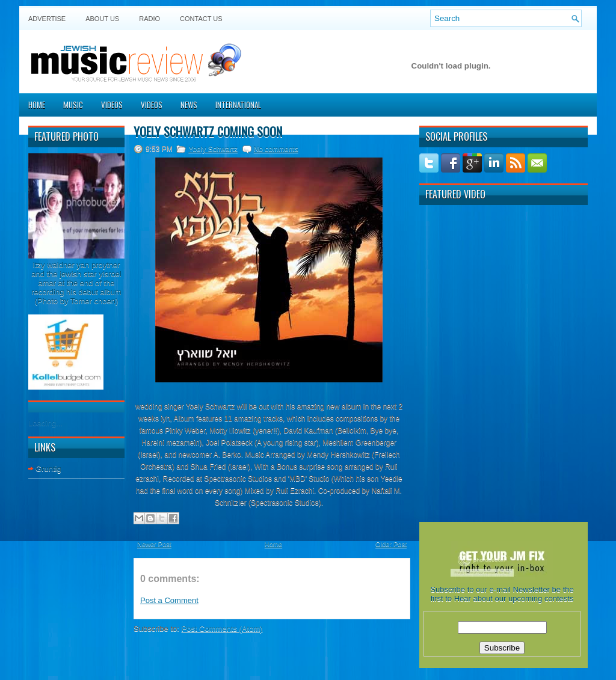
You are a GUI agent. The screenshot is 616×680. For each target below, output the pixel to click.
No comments (276, 149)
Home (37, 105)
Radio (149, 19)
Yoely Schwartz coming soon (208, 132)
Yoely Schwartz (213, 149)
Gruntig (48, 469)
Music (73, 105)
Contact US (201, 19)
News (189, 105)
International (238, 105)
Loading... (45, 423)
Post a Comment (169, 600)
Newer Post (154, 544)
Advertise (47, 19)
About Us (102, 19)
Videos (112, 105)
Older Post (391, 544)
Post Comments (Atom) (222, 629)
